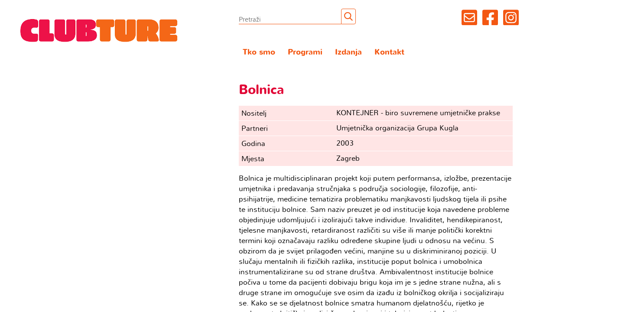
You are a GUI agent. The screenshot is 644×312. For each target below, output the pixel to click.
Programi (305, 52)
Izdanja (348, 52)
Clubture (99, 30)
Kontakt (389, 52)
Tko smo (259, 52)
